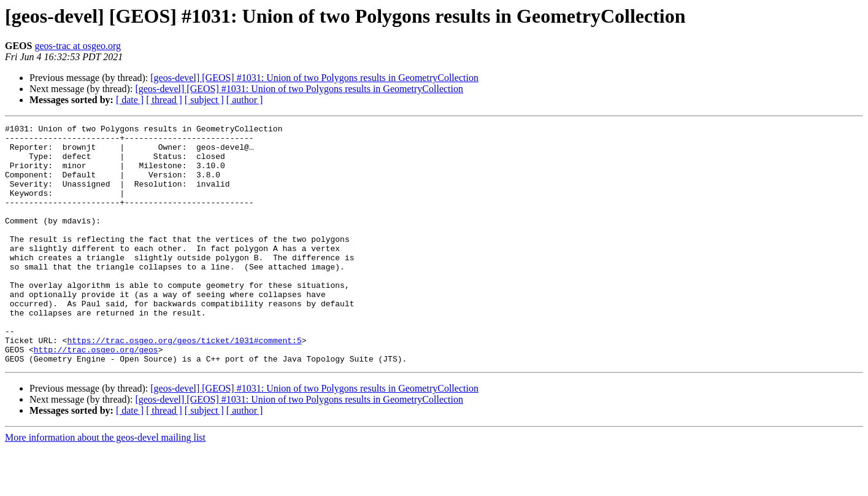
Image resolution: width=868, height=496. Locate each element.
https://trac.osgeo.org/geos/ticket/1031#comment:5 (184, 384)
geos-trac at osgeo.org (78, 46)
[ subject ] (204, 100)
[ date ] (130, 100)
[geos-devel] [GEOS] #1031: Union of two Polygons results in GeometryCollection (314, 78)
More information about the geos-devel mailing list (105, 485)
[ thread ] (164, 100)
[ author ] (245, 100)
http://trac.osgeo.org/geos (96, 395)
